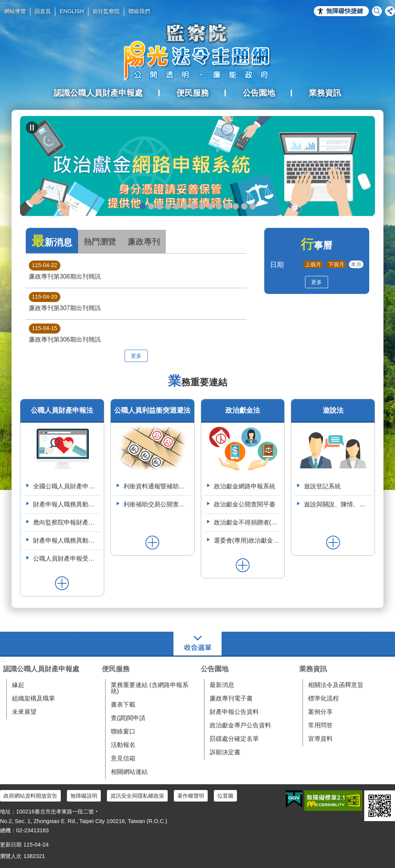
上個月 (313, 264)
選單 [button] (197, 644)
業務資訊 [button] (325, 93)
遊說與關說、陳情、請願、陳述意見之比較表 (338, 504)
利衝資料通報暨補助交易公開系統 (227, 206)
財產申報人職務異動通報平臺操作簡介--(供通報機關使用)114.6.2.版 (67, 540)
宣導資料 (320, 739)
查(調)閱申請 (128, 718)
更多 (136, 356)
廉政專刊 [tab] (144, 241)
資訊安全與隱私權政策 (137, 796)
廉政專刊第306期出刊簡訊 (65, 333)
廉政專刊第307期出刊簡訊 (65, 302)
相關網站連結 (129, 772)
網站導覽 (15, 11)
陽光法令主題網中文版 (198, 52)
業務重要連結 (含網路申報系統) (150, 688)
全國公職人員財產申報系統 (67, 486)
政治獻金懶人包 (151, 206)
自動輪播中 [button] (32, 128)
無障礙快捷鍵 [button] (345, 11)
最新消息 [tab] (52, 241)
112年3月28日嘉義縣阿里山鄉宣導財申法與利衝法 (253, 206)
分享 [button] (390, 11)
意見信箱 (123, 758)
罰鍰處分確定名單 (234, 739)
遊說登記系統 (322, 486)
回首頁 (43, 11)
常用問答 (320, 725)
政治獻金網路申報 (143, 206)
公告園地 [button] (259, 93)
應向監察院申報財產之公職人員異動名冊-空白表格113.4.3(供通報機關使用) (67, 522)
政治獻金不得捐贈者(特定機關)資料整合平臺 (248, 522)
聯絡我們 (139, 11)
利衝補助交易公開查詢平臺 (157, 504)
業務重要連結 (198, 382)
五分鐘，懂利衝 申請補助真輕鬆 (219, 206)
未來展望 (24, 712)
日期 (277, 265)
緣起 (18, 685)
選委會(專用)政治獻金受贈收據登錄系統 (248, 540)
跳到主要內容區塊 (4, 4)
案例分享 (320, 712)
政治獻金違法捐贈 (168, 206)
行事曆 (317, 245)
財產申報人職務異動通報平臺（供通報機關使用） (67, 504)
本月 (356, 264)
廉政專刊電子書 (231, 698)
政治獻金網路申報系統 (245, 486)
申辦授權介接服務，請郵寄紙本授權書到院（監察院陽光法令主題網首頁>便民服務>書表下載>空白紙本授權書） (193, 206)
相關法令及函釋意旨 (336, 685)
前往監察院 (106, 11)
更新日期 (11, 845)
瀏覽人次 (11, 856)
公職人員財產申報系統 (210, 206)
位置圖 (225, 796)
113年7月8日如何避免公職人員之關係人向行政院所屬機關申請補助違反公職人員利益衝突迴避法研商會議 (236, 206)
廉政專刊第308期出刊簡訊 (65, 270)
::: (19, 114)
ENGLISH (72, 11)
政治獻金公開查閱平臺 (177, 206)
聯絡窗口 (123, 731)
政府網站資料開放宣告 (30, 796)
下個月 (336, 264)
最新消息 (222, 685)
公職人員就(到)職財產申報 (202, 206)
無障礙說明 (84, 796)
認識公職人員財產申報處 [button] (98, 93)
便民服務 (116, 669)
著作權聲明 (191, 796)
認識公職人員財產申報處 (41, 669)
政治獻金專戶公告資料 (240, 725)
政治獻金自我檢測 (160, 206)
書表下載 (123, 705)
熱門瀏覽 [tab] (100, 241)
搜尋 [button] (377, 11)
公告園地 (215, 669)
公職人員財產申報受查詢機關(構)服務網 (67, 558)
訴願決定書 (225, 752)
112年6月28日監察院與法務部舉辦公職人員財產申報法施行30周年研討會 (244, 206)
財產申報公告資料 (234, 712)
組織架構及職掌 (33, 698)
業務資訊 (313, 669)
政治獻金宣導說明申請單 (185, 206)
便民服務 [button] (193, 93)
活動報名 (123, 745)
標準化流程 (323, 698)
